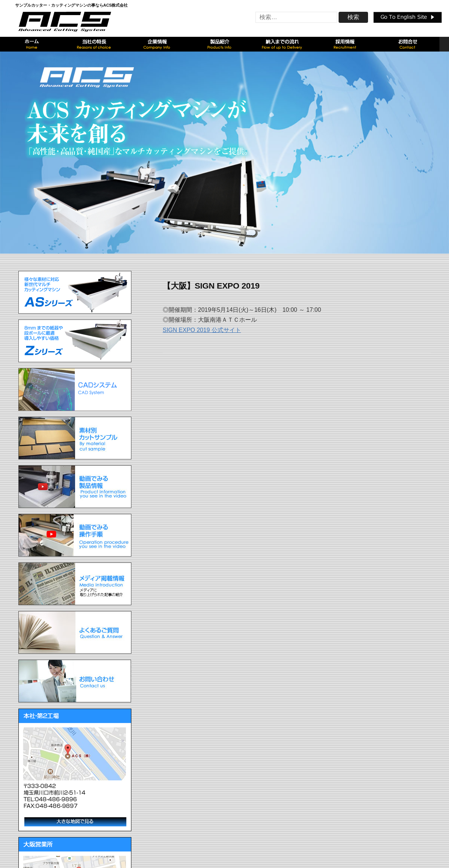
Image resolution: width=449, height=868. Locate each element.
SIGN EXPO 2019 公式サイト (202, 330)
